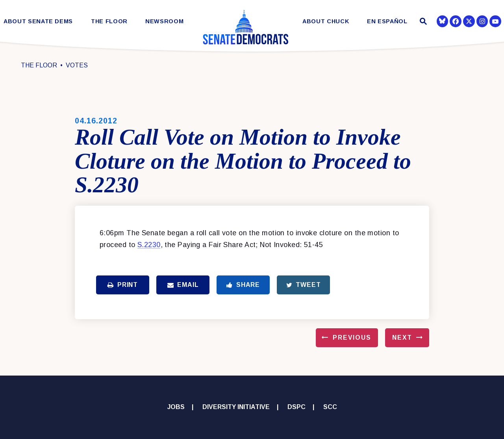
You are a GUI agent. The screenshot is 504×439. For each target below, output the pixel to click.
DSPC (296, 407)
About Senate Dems (38, 21)
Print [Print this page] (123, 285)
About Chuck (326, 21)
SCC (330, 407)
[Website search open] (422, 22)
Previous (352, 338)
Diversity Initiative (236, 407)
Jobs (176, 407)
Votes (77, 65)
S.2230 (149, 245)
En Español (387, 21)
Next (402, 338)
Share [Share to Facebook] (243, 285)
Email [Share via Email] (183, 285)
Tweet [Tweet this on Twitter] (304, 285)
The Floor (109, 21)
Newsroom (164, 21)
